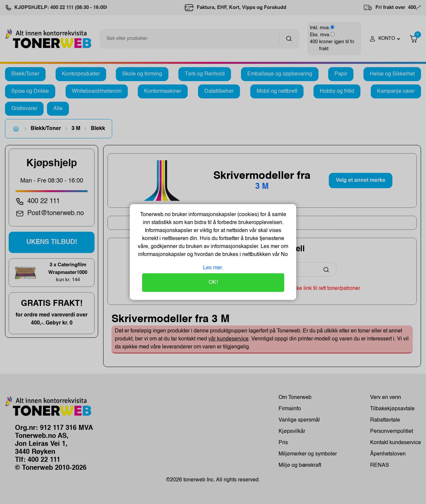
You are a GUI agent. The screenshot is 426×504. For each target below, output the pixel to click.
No (284, 255)
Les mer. (213, 268)
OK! (213, 283)
